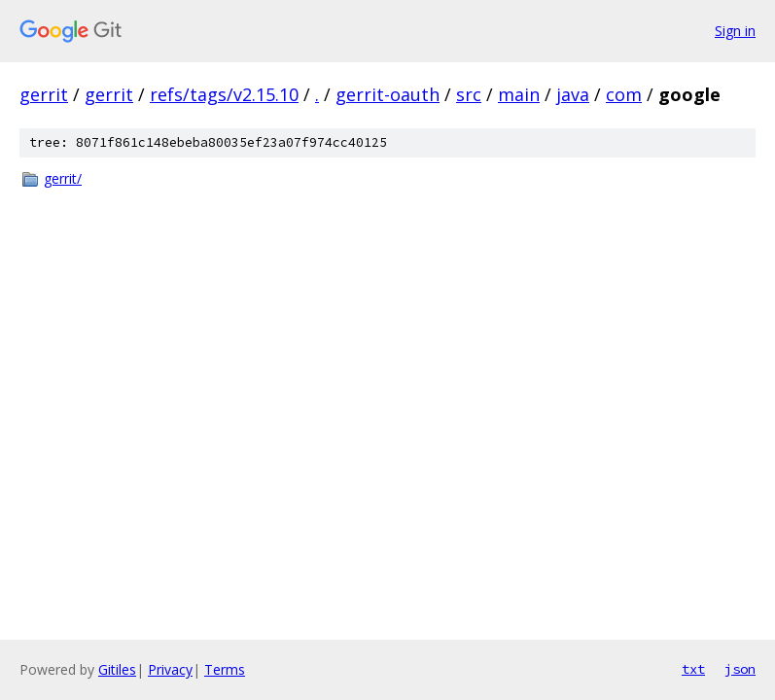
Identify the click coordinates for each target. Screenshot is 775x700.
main (519, 94)
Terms (225, 669)
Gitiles (117, 669)
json (740, 669)
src (469, 94)
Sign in (735, 31)
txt (693, 669)
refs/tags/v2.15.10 (224, 94)
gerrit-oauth (387, 94)
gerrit (44, 94)
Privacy (170, 669)
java (573, 94)
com (624, 94)
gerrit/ (63, 178)
